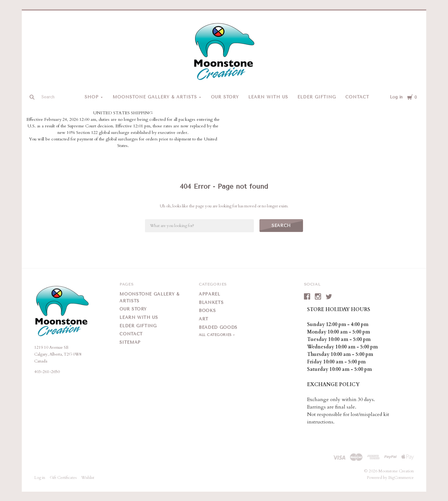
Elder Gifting (317, 97)
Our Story (225, 97)
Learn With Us (268, 97)
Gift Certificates (63, 478)
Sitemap (130, 342)
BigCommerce (401, 478)
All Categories (216, 335)
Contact (357, 97)
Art (204, 319)
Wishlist (88, 478)
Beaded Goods (218, 327)
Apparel (210, 294)
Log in (396, 97)
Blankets (211, 302)
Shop (92, 97)
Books (207, 311)
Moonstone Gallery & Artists (155, 97)
